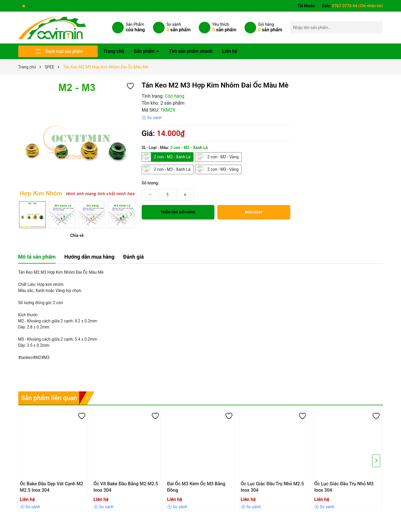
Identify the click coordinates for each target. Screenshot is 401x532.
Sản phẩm (145, 51)
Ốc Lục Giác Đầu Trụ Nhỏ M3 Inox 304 (344, 487)
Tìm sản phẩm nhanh (191, 51)
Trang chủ (114, 51)
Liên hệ (230, 51)
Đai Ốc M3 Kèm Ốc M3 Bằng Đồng (196, 487)
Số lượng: (150, 183)
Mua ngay (254, 212)
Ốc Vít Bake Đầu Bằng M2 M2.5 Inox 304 (126, 487)
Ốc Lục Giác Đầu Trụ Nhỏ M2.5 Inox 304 (272, 487)
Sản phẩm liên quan (49, 398)
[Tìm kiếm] (377, 27)
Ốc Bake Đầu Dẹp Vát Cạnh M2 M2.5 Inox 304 (52, 487)
